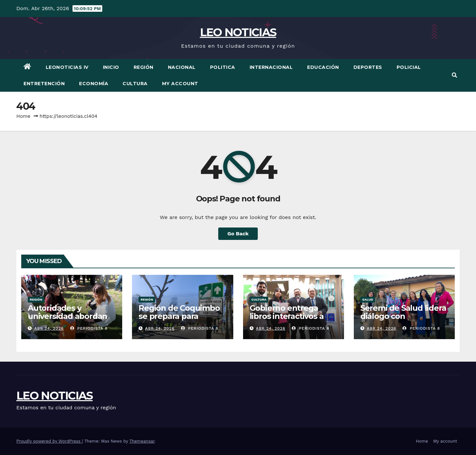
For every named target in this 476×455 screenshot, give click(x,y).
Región (144, 67)
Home (23, 116)
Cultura (135, 84)
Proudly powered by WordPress (49, 441)
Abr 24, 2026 (49, 328)
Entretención (44, 84)
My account (180, 84)
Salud (368, 299)
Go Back (238, 234)
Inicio (111, 67)
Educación (323, 67)
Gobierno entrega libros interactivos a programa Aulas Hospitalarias (287, 320)
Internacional (271, 67)
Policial (409, 67)
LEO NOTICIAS (238, 32)
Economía (94, 84)
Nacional (182, 67)
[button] (454, 75)
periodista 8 (89, 328)
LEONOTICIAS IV (67, 67)
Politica (223, 67)
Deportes (368, 67)
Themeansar (142, 441)
